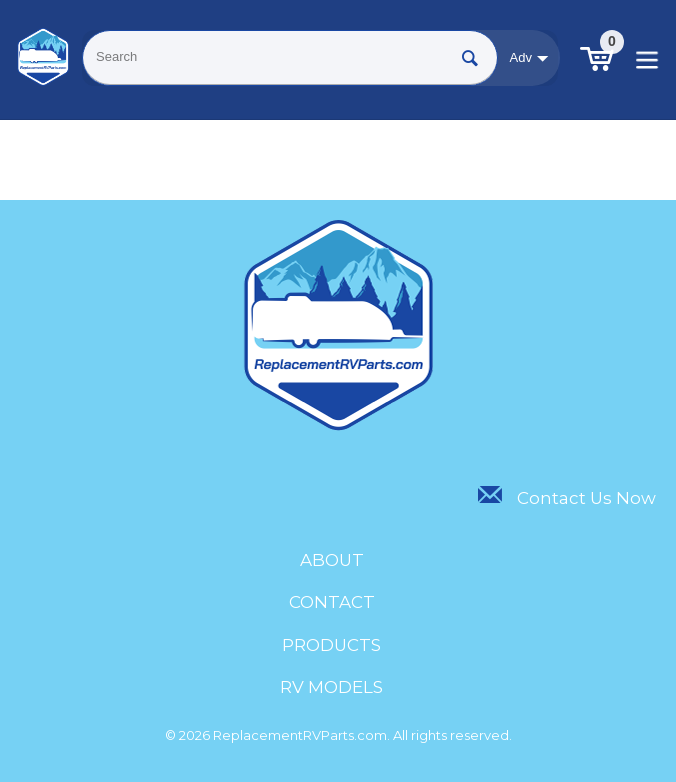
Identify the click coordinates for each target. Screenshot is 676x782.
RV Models (331, 687)
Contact (332, 602)
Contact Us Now (566, 498)
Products (331, 645)
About (332, 560)
